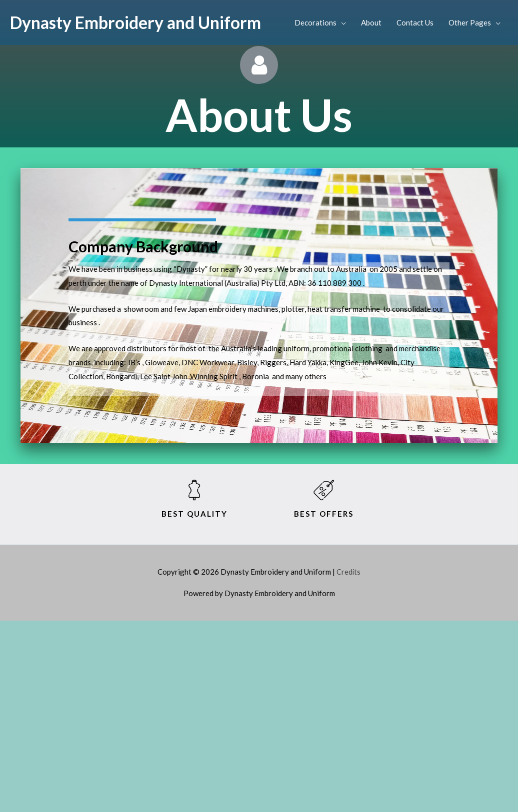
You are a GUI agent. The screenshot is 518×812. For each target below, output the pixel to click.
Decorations (315, 22)
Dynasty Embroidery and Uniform (141, 22)
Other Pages (470, 22)
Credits (349, 572)
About (371, 22)
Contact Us (415, 22)
